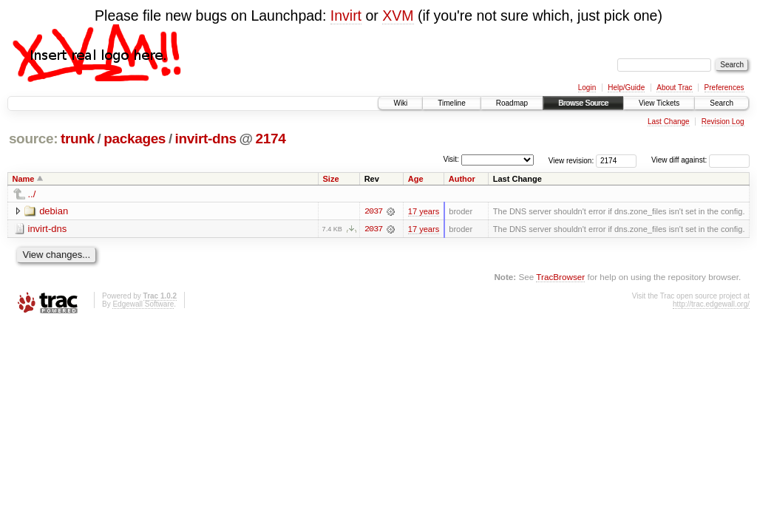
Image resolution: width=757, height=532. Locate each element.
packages (135, 139)
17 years (424, 211)
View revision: (571, 160)
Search (722, 103)
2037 (373, 211)
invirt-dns (206, 139)
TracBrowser (560, 277)
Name (24, 179)
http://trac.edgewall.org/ (711, 304)
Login (587, 88)
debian (54, 211)
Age (416, 179)
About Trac (674, 88)
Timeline (451, 103)
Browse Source (583, 103)
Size (331, 179)
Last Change (669, 122)
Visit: (451, 159)
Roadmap (512, 103)
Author (462, 179)
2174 (271, 139)
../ (32, 194)
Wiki (400, 103)
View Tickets (659, 103)
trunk (78, 139)
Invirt (346, 16)
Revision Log (723, 122)
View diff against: (700, 160)
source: (33, 139)
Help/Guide (626, 88)
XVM (398, 16)
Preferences (724, 88)
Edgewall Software (143, 304)
